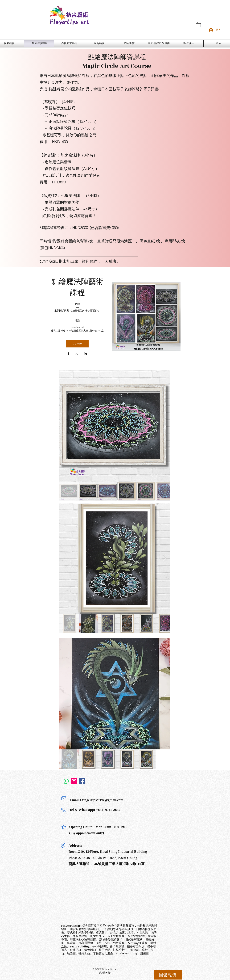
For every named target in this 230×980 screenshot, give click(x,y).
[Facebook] (82, 781)
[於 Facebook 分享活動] (69, 354)
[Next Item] (165, 426)
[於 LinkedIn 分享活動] (85, 354)
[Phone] (63, 810)
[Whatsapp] (66, 781)
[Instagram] (74, 781)
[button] (198, 24)
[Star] (64, 827)
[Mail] (64, 798)
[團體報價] (168, 975)
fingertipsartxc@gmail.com (103, 800)
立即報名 (77, 344)
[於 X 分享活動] (77, 354)
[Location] (63, 846)
